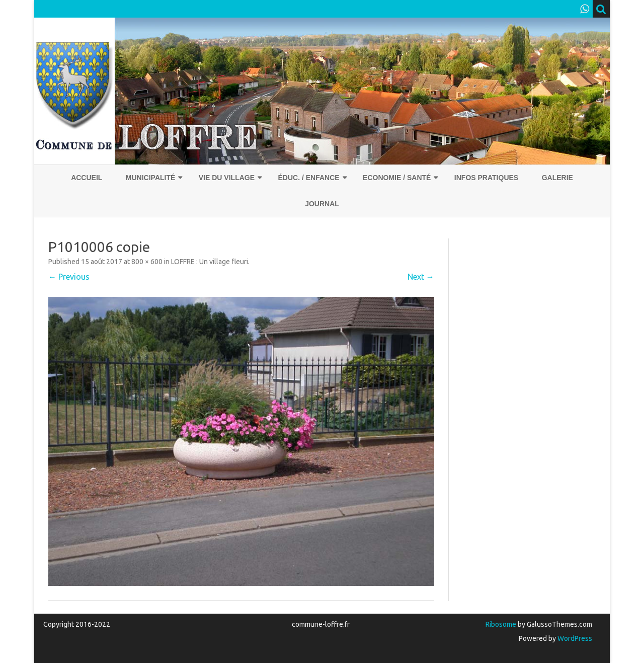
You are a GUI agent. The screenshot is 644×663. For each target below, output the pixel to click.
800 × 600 (147, 262)
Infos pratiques (486, 178)
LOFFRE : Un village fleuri (210, 262)
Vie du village (227, 178)
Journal (322, 204)
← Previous (69, 277)
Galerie (557, 178)
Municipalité (151, 178)
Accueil (87, 178)
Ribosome (501, 624)
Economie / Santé (397, 178)
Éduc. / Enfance (308, 178)
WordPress (574, 638)
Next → (421, 277)
